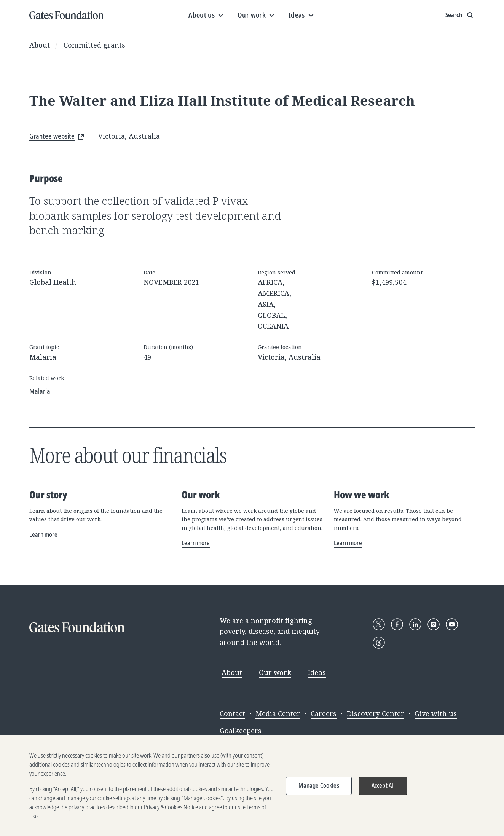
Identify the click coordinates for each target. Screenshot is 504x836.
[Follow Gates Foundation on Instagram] (434, 624)
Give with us (436, 713)
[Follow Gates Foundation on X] (379, 624)
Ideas (317, 672)
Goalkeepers (241, 731)
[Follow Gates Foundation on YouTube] (452, 624)
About (40, 45)
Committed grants (94, 45)
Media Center (278, 713)
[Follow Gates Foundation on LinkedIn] (415, 624)
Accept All (383, 786)
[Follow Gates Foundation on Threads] (379, 643)
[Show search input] (460, 15)
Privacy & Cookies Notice (171, 807)
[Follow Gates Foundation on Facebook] (397, 624)
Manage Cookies (319, 786)
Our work (275, 672)
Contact (232, 713)
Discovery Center (376, 713)
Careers (324, 713)
